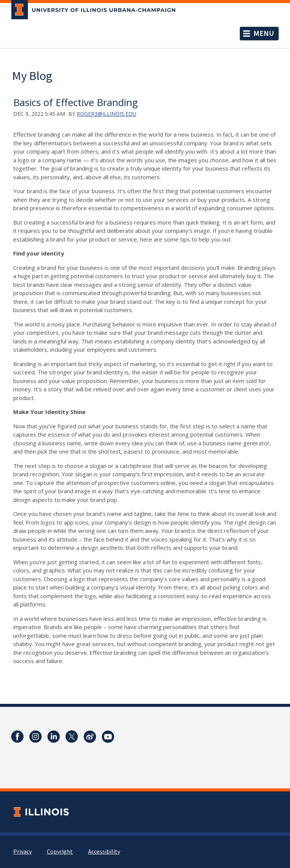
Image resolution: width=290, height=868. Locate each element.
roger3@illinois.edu (106, 114)
